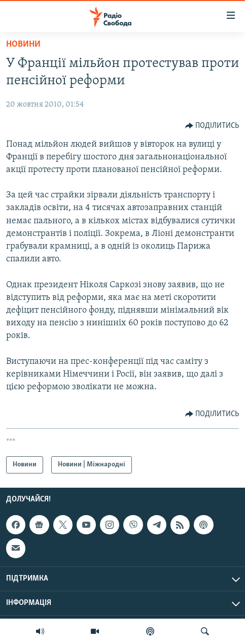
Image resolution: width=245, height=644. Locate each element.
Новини (23, 44)
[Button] (212, 126)
